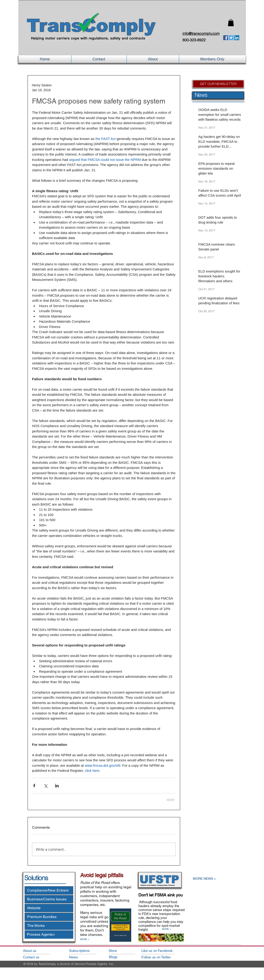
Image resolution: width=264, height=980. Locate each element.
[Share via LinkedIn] (57, 786)
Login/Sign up (192, 23)
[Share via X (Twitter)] (46, 786)
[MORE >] (87, 939)
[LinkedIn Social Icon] (237, 38)
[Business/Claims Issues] (49, 899)
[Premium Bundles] (49, 917)
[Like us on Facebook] (162, 951)
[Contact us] (36, 957)
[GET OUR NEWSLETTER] (218, 84)
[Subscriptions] (82, 951)
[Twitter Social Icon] (231, 38)
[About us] (36, 951)
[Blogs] (122, 957)
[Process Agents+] (49, 935)
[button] (231, 23)
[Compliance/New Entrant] (49, 890)
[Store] (122, 951)
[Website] (49, 908)
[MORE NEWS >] (215, 879)
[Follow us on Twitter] (162, 957)
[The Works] (49, 926)
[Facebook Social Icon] (226, 38)
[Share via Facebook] (34, 786)
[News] (82, 957)
